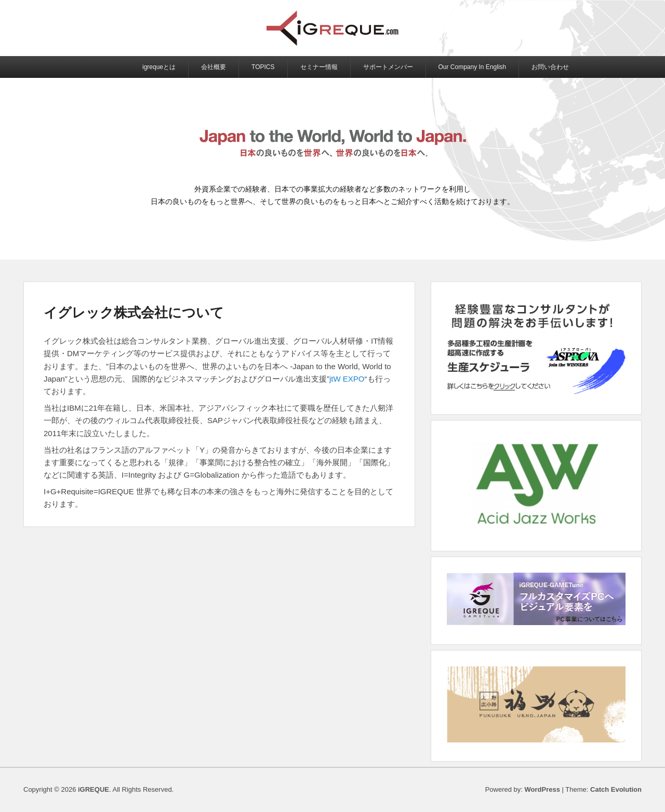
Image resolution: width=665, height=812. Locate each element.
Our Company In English (473, 67)
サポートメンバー (388, 67)
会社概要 (214, 67)
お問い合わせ (550, 67)
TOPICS (263, 67)
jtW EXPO (347, 379)
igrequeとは (159, 67)
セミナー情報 (319, 67)
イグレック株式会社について (134, 313)
